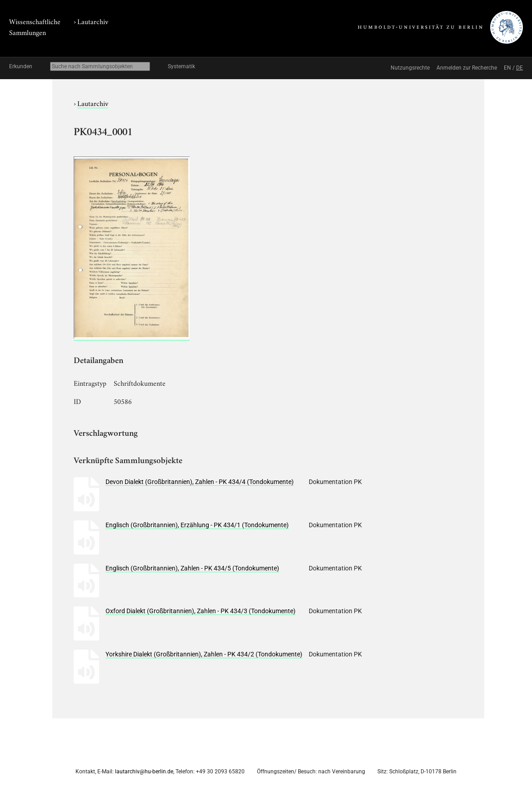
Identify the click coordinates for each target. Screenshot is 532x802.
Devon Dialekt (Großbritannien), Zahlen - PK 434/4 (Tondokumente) (200, 482)
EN (507, 68)
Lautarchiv (93, 21)
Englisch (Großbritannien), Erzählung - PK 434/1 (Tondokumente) (197, 525)
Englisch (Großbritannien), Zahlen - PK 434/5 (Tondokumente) (192, 568)
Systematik (181, 66)
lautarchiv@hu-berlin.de (144, 772)
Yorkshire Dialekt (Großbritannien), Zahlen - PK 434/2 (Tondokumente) (204, 654)
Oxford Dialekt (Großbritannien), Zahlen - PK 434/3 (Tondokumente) (201, 611)
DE (519, 68)
